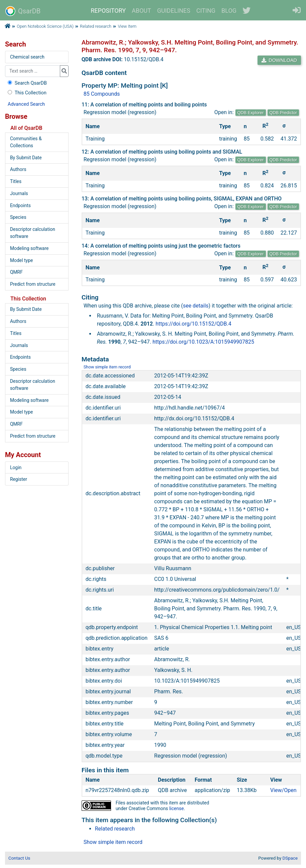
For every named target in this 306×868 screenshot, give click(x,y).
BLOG (229, 11)
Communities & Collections (26, 142)
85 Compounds (102, 94)
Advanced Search (26, 104)
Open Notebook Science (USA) (45, 26)
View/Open (283, 790)
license (177, 808)
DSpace (290, 858)
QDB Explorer (251, 113)
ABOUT (141, 11)
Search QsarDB (27, 83)
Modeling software (29, 248)
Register (19, 479)
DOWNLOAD (279, 60)
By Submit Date (26, 158)
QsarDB (23, 11)
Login (16, 467)
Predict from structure (33, 284)
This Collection (26, 93)
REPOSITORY (108, 11)
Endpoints (20, 205)
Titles (16, 181)
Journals (19, 193)
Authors (18, 169)
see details (196, 306)
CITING (206, 11)
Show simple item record (107, 367)
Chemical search (27, 57)
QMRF (16, 272)
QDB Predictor (283, 113)
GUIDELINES (174, 11)
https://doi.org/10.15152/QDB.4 (193, 324)
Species (18, 217)
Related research (96, 26)
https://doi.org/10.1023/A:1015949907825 (203, 342)
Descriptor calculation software (33, 233)
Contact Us (19, 858)
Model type (21, 260)
